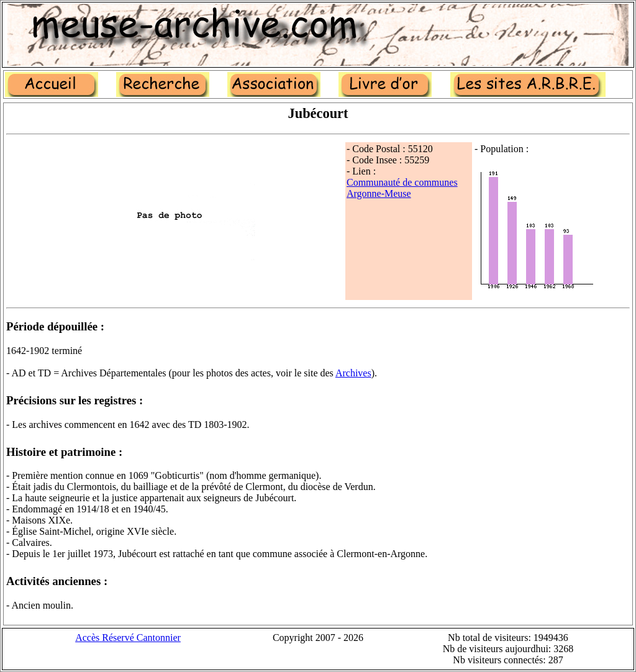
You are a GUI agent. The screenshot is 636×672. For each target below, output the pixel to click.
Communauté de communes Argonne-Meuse (402, 188)
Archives (353, 373)
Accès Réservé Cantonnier (128, 638)
